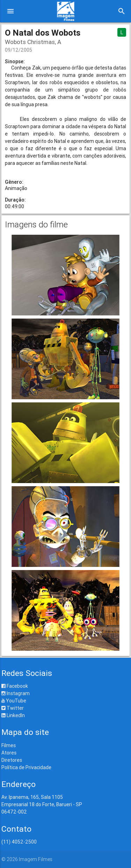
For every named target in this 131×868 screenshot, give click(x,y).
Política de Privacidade (26, 767)
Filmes (9, 745)
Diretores (12, 760)
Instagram (16, 693)
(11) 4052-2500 (19, 842)
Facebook (15, 686)
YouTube (14, 701)
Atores (9, 753)
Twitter (13, 708)
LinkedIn (13, 715)
